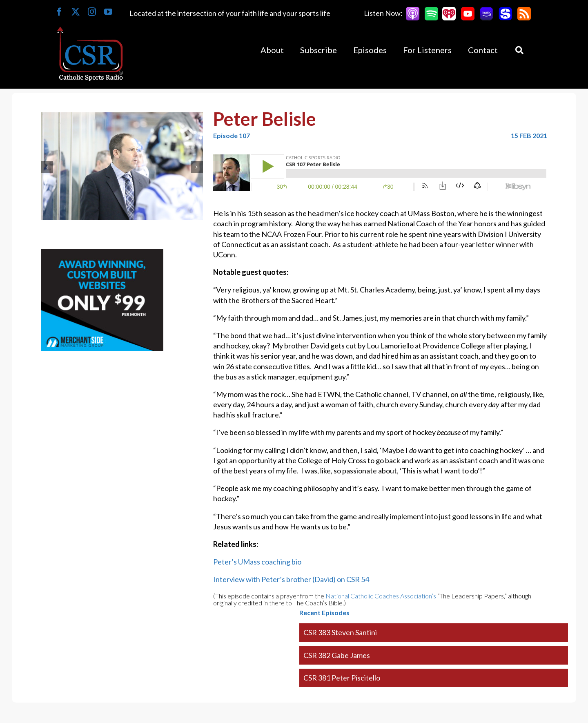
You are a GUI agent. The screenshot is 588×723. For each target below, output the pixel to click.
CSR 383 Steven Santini (340, 632)
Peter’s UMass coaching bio (257, 562)
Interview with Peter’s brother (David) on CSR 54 (291, 579)
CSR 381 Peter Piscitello (342, 678)
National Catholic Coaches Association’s (381, 596)
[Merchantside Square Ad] (102, 254)
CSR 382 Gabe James (337, 655)
